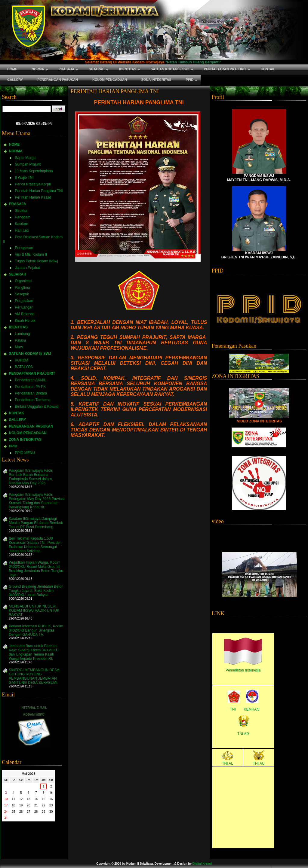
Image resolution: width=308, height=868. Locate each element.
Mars (19, 347)
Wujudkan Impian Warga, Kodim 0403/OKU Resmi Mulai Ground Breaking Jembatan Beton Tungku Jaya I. (36, 569)
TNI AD (243, 734)
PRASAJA (18, 204)
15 (43, 799)
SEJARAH (18, 274)
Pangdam (23, 217)
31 (6, 818)
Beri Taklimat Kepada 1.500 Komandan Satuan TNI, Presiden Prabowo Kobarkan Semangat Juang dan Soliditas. (35, 545)
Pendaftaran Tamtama (33, 400)
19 (21, 805)
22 (43, 805)
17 (6, 805)
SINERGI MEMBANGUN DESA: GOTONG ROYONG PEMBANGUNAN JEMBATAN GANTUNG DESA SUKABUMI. (34, 676)
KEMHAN (252, 709)
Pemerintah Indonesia (243, 670)
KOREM (22, 360)
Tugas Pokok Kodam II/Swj (36, 261)
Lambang (23, 334)
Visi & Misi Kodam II (31, 254)
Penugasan (24, 248)
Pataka (21, 340)
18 (13, 805)
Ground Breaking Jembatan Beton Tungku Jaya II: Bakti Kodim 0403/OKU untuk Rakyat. (36, 591)
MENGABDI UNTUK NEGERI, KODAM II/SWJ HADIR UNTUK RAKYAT (34, 611)
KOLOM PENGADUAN (28, 433)
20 (28, 805)
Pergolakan (24, 301)
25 (13, 812)
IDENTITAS (18, 327)
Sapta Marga (25, 158)
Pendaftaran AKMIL (31, 380)
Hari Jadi (22, 230)
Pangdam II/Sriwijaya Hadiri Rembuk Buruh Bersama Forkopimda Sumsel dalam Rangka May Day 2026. (31, 477)
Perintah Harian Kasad (33, 197)
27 (28, 812)
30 (51, 812)
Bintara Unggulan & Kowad (37, 407)
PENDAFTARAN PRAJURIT (32, 373)
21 (36, 805)
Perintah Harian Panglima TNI (39, 191)
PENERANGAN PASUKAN (31, 426)
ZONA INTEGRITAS (25, 440)
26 (21, 812)
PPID (13, 446)
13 (28, 799)
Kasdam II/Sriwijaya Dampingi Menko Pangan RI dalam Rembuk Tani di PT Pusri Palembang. (36, 523)
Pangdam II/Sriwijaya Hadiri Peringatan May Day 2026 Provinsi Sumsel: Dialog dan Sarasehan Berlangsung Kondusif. (37, 501)
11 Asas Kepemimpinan (34, 171)
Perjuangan (24, 307)
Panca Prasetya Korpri (33, 184)
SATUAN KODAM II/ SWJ (30, 354)
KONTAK (17, 413)
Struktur (21, 211)
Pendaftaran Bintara (31, 393)
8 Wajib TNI (24, 178)
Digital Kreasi (202, 864)
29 (43, 812)
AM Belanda (25, 314)
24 (6, 812)
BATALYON (24, 367)
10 (6, 799)
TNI (233, 709)
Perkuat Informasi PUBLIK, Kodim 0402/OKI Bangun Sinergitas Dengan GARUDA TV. (36, 630)
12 (21, 799)
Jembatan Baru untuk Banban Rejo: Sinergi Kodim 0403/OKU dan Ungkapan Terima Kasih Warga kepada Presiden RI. (34, 652)
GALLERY (18, 420)
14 (36, 799)
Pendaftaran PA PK (31, 387)
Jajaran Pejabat (28, 268)
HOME (14, 145)
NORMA (16, 151)
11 (13, 799)
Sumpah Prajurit (28, 164)
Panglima (23, 288)
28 (36, 812)
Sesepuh (22, 294)
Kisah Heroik (25, 321)
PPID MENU (25, 453)
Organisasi (24, 281)
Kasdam (22, 224)
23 (51, 805)
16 (51, 799)
